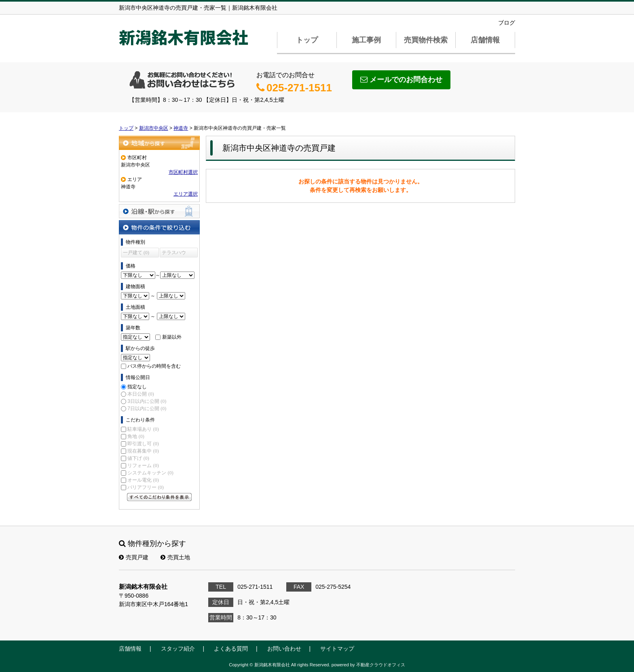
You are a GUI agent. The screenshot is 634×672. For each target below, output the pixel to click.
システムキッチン (150, 473)
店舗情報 (485, 40)
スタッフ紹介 (178, 649)
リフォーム (143, 466)
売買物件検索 (426, 40)
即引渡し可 (143, 444)
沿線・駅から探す (159, 211)
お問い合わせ (284, 649)
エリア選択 (186, 194)
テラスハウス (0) (174, 254)
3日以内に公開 (147, 401)
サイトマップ (337, 649)
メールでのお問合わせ (401, 80)
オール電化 (143, 480)
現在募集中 (143, 451)
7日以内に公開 (147, 409)
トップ (307, 40)
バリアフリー (145, 487)
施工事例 (366, 40)
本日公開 (141, 394)
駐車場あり (143, 429)
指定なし (137, 387)
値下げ (138, 458)
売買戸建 (134, 557)
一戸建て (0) (136, 253)
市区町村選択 (183, 172)
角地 (136, 436)
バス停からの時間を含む (154, 366)
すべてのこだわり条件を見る (159, 497)
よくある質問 (231, 649)
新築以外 (172, 337)
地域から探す (159, 143)
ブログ (507, 23)
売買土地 (175, 557)
